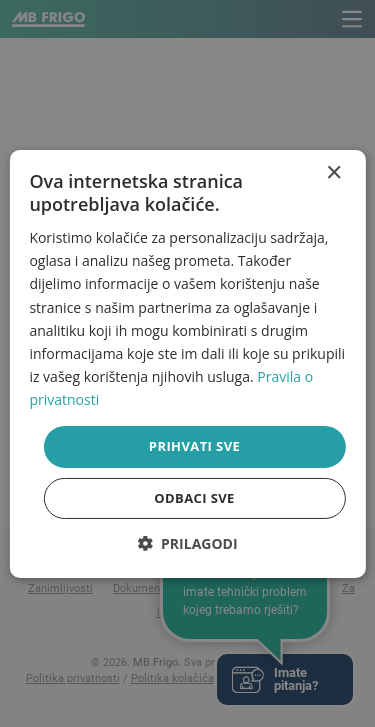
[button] (187, 543)
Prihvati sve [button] (194, 446)
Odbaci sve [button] (194, 498)
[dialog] (187, 363)
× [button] (333, 172)
